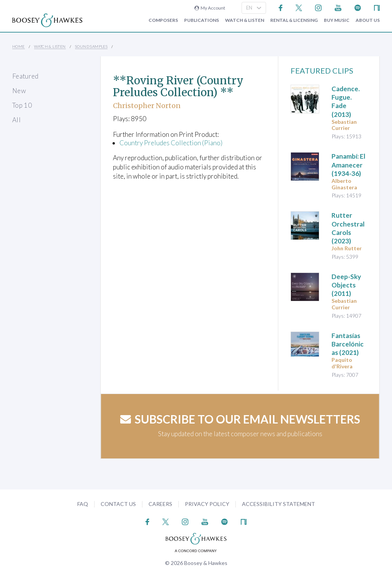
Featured (25, 76)
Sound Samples (91, 46)
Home (19, 46)
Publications (202, 20)
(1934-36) (348, 165)
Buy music (337, 20)
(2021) (348, 344)
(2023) (348, 228)
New (19, 91)
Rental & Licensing (294, 20)
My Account (210, 8)
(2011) (346, 285)
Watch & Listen (245, 20)
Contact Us (118, 504)
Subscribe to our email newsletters (240, 419)
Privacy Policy (207, 504)
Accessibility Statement (278, 504)
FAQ (83, 504)
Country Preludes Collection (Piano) (171, 143)
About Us (368, 20)
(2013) (346, 101)
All (16, 120)
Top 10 (22, 105)
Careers (160, 504)
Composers (163, 20)
